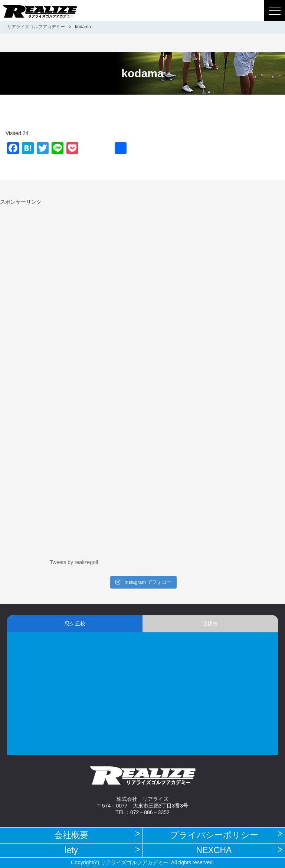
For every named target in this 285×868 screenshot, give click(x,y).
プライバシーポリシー (214, 835)
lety (71, 850)
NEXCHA (214, 850)
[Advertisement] (62, 258)
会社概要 (71, 835)
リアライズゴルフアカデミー (36, 27)
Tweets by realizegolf (74, 562)
